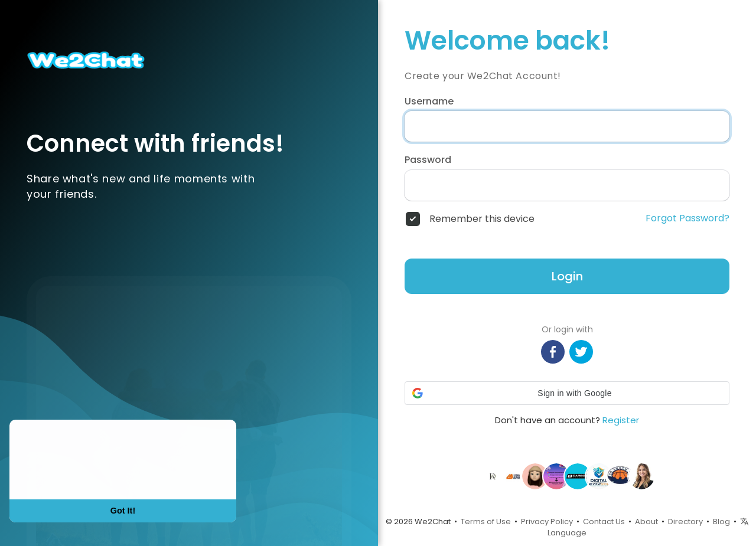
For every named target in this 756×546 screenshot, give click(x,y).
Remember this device (482, 219)
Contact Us (604, 522)
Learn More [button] (54, 475)
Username (429, 102)
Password (428, 160)
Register (621, 420)
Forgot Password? (687, 218)
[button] (567, 393)
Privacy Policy (547, 522)
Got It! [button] (123, 511)
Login (567, 276)
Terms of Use (486, 522)
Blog (721, 522)
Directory (685, 522)
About (646, 522)
